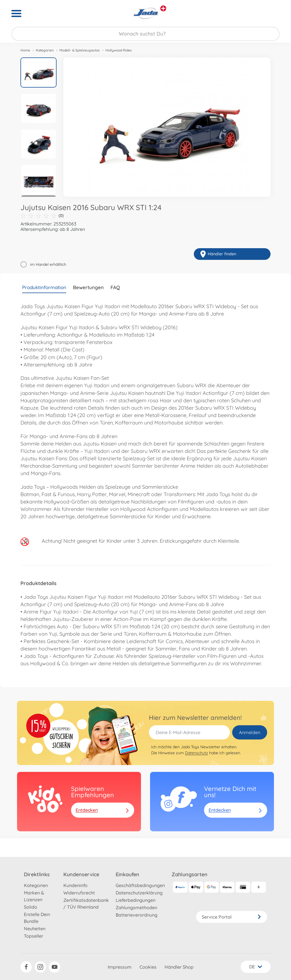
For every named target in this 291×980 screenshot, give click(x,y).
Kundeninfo (75, 885)
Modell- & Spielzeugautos (80, 50)
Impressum (120, 967)
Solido (31, 907)
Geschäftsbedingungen (140, 885)
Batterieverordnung (137, 915)
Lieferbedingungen (136, 900)
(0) (42, 216)
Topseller (34, 936)
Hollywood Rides (119, 50)
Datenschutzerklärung (139, 893)
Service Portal (232, 917)
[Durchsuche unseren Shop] (145, 34)
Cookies (148, 967)
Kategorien (45, 50)
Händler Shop (179, 967)
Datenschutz (197, 753)
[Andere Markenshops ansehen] (163, 8)
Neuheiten (35, 929)
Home (25, 50)
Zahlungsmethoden (136, 908)
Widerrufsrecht (79, 893)
